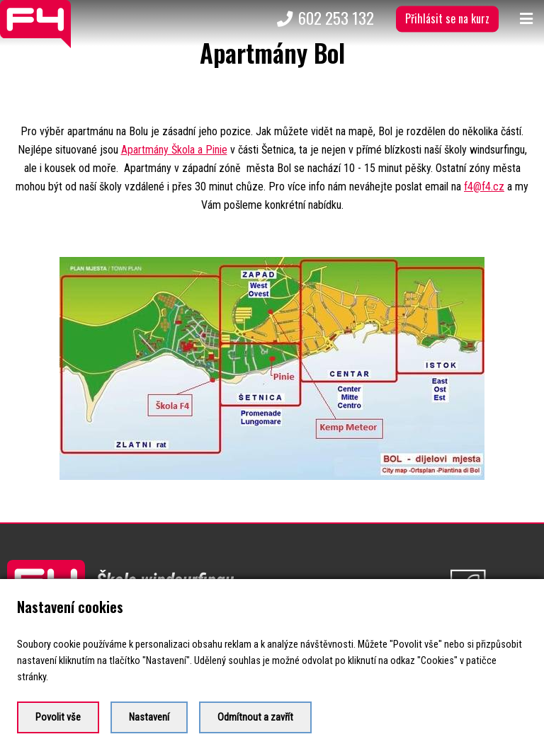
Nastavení (149, 717)
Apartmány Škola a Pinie (174, 150)
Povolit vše (58, 717)
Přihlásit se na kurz (447, 18)
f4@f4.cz (484, 187)
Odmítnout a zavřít (255, 717)
